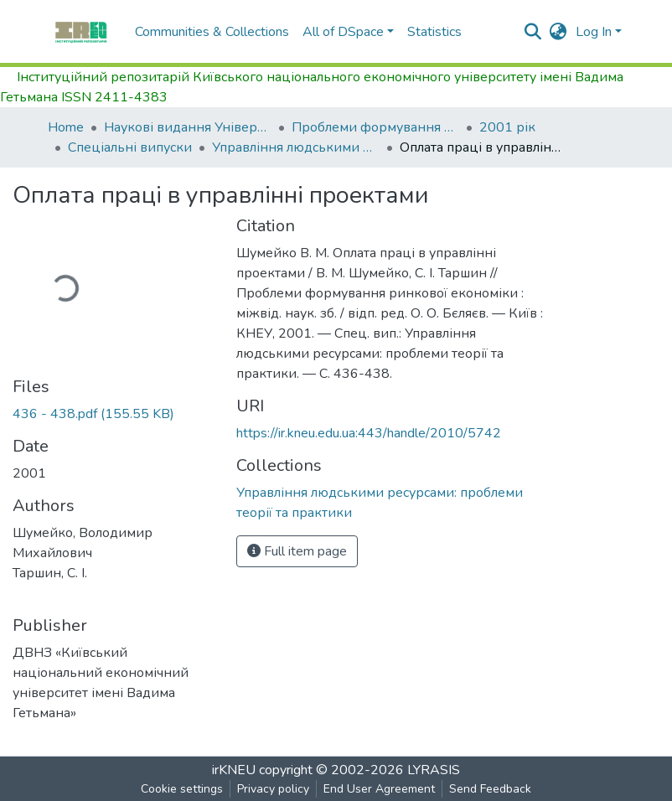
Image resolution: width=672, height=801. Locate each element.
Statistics (434, 32)
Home (66, 127)
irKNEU (234, 770)
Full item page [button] (297, 551)
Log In (594, 32)
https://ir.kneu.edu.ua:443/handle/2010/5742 (369, 433)
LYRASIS (434, 770)
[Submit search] (533, 32)
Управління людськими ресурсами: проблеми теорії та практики (296, 147)
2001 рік (507, 127)
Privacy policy (273, 789)
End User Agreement (379, 789)
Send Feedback (490, 789)
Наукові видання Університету (188, 127)
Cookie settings (182, 789)
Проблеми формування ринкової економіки (375, 127)
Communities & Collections (212, 32)
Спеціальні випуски (130, 147)
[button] (558, 32)
